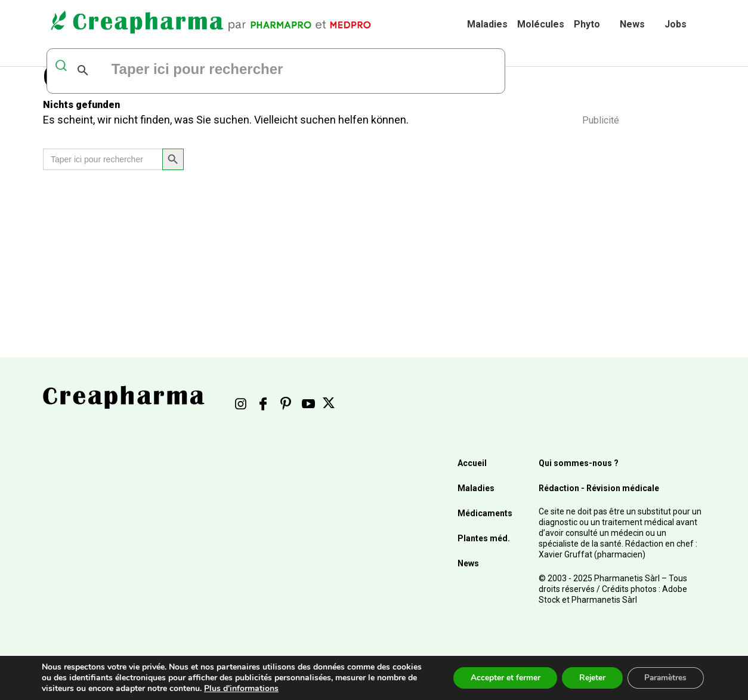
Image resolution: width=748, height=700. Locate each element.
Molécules (541, 24)
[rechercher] (255, 70)
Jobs (676, 24)
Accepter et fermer (500, 678)
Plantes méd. (484, 538)
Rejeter (588, 678)
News (632, 24)
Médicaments (485, 513)
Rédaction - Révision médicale (599, 488)
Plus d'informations (241, 688)
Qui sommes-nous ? (579, 463)
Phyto (587, 24)
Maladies (487, 24)
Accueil (472, 463)
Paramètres (664, 678)
